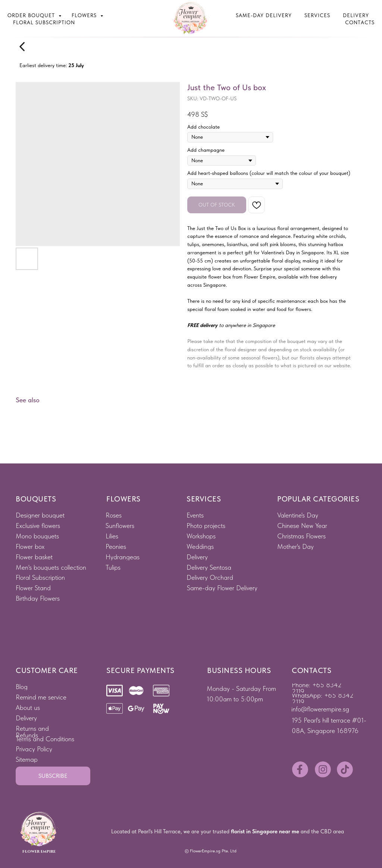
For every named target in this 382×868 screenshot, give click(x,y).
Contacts (360, 22)
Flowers (85, 15)
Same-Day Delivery (264, 15)
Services (317, 15)
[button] (53, 776)
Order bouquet (32, 15)
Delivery (356, 15)
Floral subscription (44, 22)
